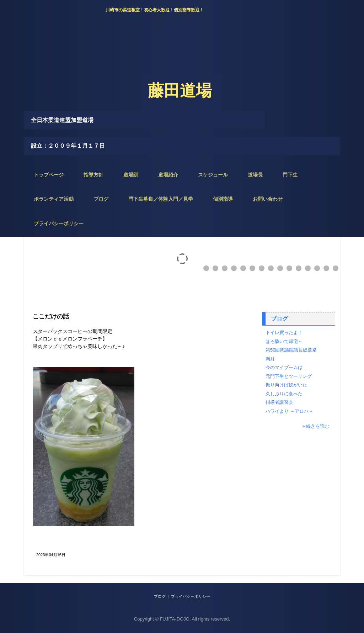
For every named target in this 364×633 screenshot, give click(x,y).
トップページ (49, 175)
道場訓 (131, 175)
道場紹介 (168, 175)
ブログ (101, 199)
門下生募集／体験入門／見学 (161, 199)
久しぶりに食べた (284, 394)
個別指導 (223, 199)
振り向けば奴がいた (286, 385)
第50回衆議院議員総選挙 (291, 350)
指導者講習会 (279, 402)
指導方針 (93, 175)
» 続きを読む (316, 426)
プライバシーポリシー (59, 223)
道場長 (255, 175)
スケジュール (213, 175)
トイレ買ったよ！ (284, 333)
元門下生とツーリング (289, 376)
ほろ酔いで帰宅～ (284, 341)
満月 (270, 359)
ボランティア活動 (54, 199)
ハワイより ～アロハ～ (289, 411)
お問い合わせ (268, 199)
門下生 (290, 175)
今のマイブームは (284, 367)
